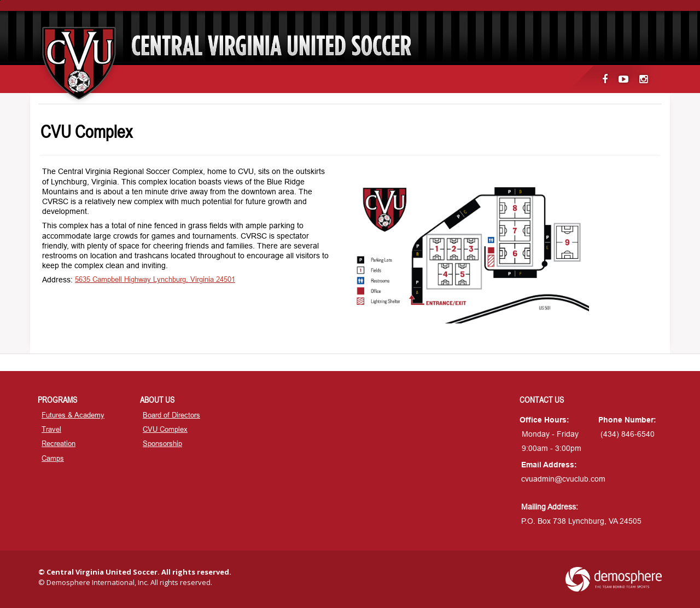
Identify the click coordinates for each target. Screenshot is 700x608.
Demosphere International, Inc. (98, 582)
